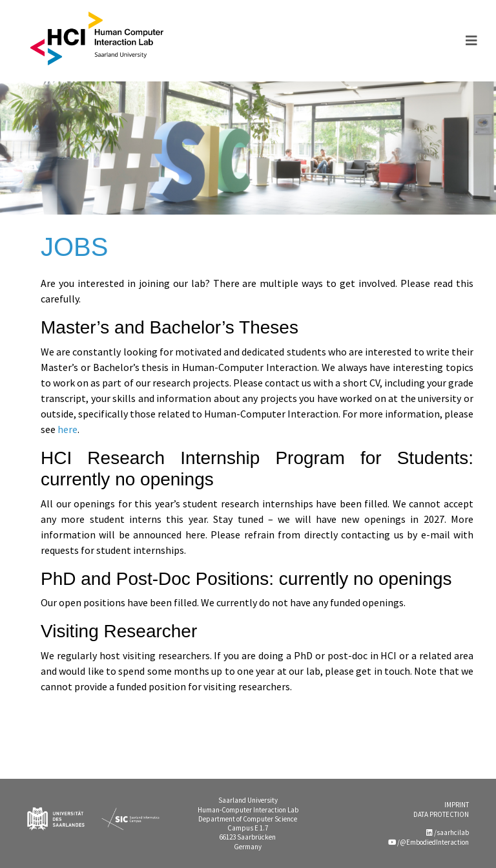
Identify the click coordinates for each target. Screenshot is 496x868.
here (67, 429)
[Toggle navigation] (471, 41)
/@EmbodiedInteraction (429, 842)
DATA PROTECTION (441, 814)
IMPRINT (457, 805)
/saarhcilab (448, 832)
